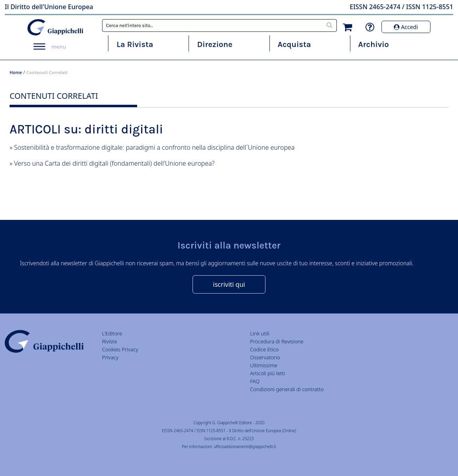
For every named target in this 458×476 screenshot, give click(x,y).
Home (16, 72)
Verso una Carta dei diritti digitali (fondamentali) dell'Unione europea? (114, 163)
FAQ (255, 381)
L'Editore (112, 333)
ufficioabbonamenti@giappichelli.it (245, 447)
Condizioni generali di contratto (287, 389)
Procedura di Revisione (277, 341)
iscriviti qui (229, 284)
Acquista (294, 44)
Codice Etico (264, 349)
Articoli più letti (267, 373)
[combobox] (219, 25)
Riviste (110, 341)
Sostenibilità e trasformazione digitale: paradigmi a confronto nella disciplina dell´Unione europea (154, 147)
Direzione (214, 44)
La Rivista (135, 44)
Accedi (406, 27)
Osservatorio (265, 357)
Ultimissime (263, 365)
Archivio (374, 44)
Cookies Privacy (120, 349)
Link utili (259, 333)
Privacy (110, 357)
